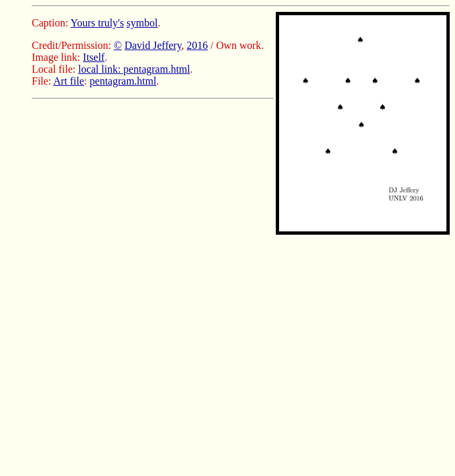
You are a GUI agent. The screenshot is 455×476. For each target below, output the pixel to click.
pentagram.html (123, 81)
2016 (197, 45)
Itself (94, 57)
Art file (68, 81)
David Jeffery (153, 45)
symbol (142, 23)
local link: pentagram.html (134, 69)
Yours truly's (98, 23)
